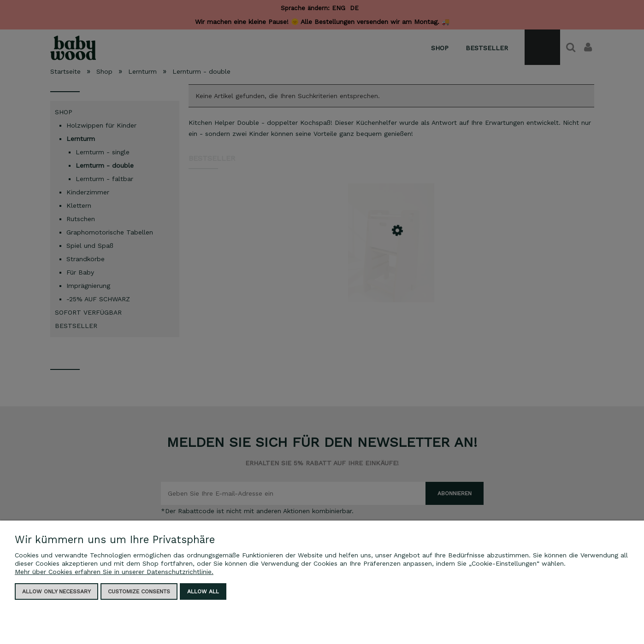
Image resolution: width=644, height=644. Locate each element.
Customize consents (139, 591)
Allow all (203, 591)
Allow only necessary (56, 591)
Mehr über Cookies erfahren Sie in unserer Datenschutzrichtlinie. (114, 572)
